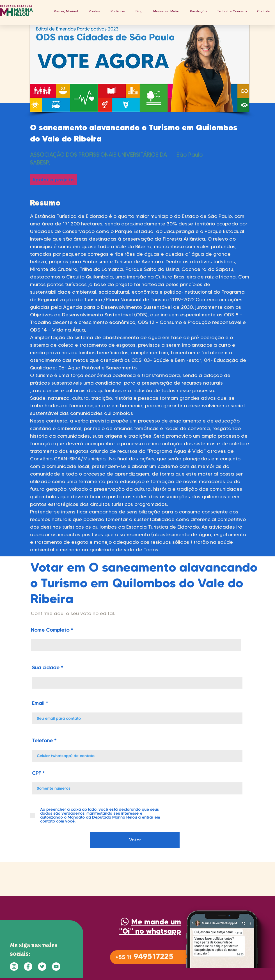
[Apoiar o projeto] (54, 180)
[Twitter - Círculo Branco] (42, 967)
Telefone (42, 741)
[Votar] (135, 840)
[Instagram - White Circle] (14, 967)
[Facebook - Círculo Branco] (28, 967)
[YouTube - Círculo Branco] (56, 967)
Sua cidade (46, 668)
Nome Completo (50, 630)
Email (38, 703)
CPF (36, 773)
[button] (94, 11)
